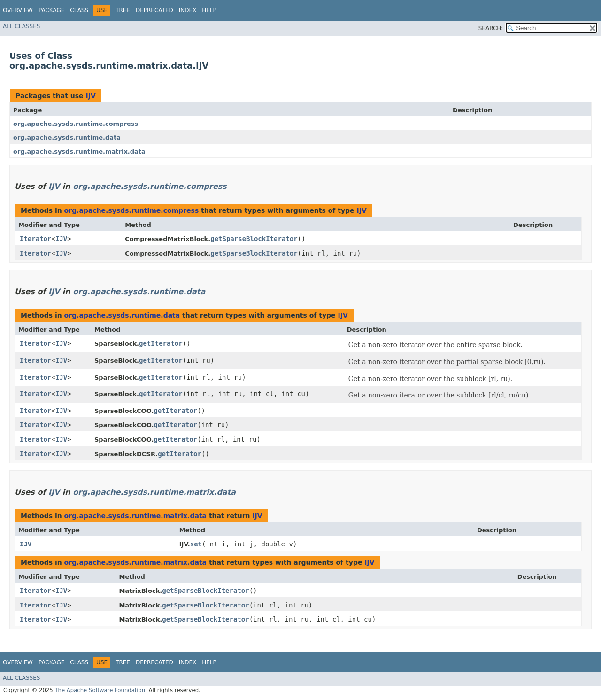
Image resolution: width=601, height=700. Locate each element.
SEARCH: (491, 28)
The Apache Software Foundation (100, 690)
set (196, 544)
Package (51, 10)
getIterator (161, 343)
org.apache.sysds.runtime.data (67, 137)
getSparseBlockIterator (254, 239)
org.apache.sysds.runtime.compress (76, 124)
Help (209, 10)
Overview (18, 10)
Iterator (35, 239)
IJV (90, 96)
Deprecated (154, 10)
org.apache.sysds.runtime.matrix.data (79, 152)
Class (79, 10)
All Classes (21, 26)
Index (188, 10)
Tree (123, 10)
